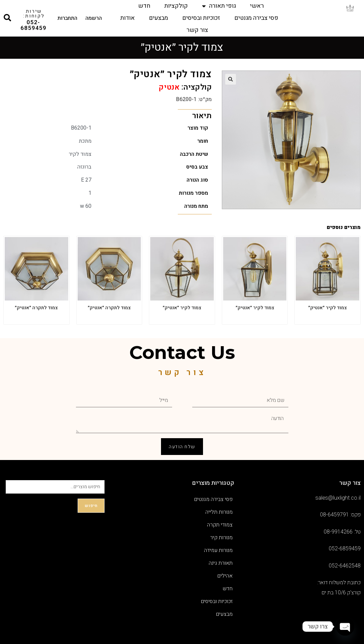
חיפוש (91, 506)
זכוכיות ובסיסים (201, 18)
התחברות (67, 18)
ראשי (257, 6)
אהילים (225, 576)
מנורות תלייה (219, 512)
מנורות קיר (221, 538)
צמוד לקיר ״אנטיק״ (328, 308)
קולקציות (176, 6)
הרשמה (94, 18)
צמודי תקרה (220, 525)
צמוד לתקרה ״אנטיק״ (109, 308)
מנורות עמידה (218, 550)
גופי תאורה (219, 6)
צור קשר (197, 30)
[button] (231, 79)
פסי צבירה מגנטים (256, 18)
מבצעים (158, 18)
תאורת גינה (221, 563)
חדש (144, 6)
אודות (128, 18)
